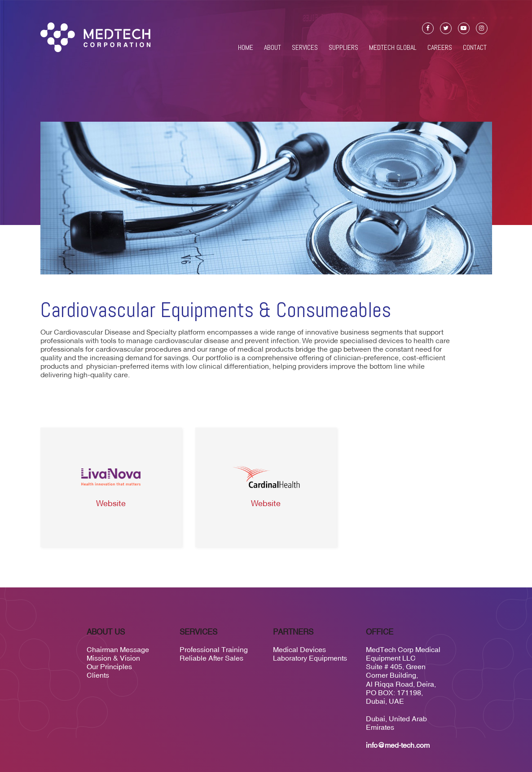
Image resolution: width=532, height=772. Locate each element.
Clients (98, 675)
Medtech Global (393, 48)
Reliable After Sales (211, 658)
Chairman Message (118, 649)
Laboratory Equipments (310, 658)
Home (246, 48)
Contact (475, 48)
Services (305, 48)
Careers (440, 48)
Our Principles (109, 666)
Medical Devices (299, 649)
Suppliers (343, 48)
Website (111, 504)
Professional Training (214, 649)
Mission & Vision (113, 658)
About (273, 48)
